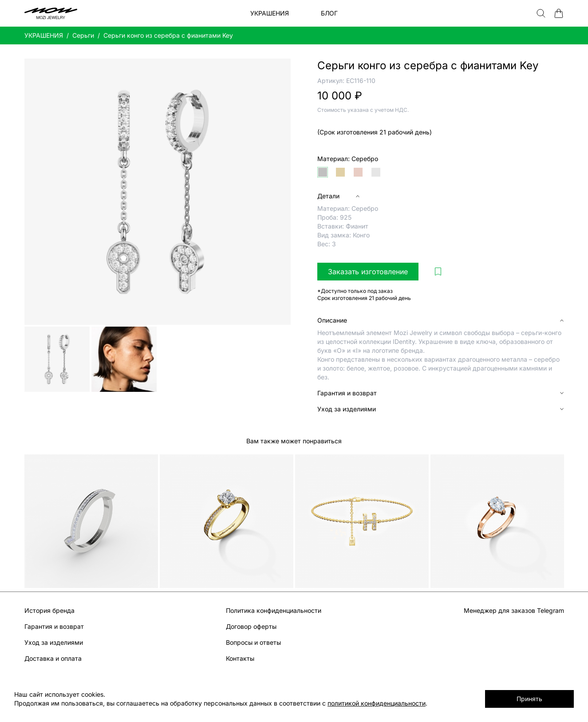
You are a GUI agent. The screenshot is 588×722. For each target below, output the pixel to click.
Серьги (83, 35)
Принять (529, 699)
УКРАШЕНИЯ (44, 35)
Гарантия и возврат (54, 626)
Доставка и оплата (53, 658)
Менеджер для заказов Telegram (514, 610)
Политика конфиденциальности (274, 610)
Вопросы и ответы (253, 642)
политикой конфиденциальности (377, 703)
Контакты (240, 658)
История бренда (49, 610)
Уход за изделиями (54, 642)
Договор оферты (251, 626)
